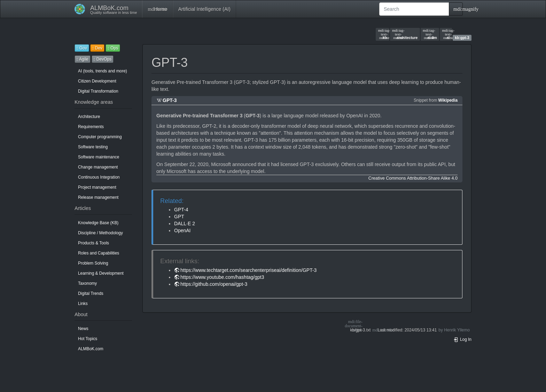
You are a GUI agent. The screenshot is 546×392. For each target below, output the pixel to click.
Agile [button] (83, 59)
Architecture (89, 117)
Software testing (93, 147)
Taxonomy (87, 283)
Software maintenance (99, 157)
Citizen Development (97, 81)
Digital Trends (91, 293)
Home (157, 9)
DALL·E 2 (185, 224)
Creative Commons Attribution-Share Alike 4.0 (413, 178)
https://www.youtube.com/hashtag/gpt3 (222, 277)
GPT (179, 217)
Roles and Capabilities (99, 253)
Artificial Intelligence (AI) (204, 9)
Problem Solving (93, 263)
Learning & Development (101, 273)
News (83, 329)
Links (83, 304)
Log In (462, 339)
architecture (405, 34)
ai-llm (430, 34)
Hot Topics (88, 339)
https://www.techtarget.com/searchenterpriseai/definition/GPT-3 (248, 270)
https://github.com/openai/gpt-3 (214, 284)
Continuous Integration (99, 177)
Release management (98, 197)
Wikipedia (448, 100)
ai (446, 34)
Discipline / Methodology (100, 233)
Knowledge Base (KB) (98, 223)
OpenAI (182, 230)
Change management (98, 167)
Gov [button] (82, 48)
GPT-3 (170, 100)
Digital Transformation (98, 91)
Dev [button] (97, 48)
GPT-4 (181, 210)
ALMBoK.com (91, 349)
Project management (97, 187)
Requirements (91, 127)
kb (383, 34)
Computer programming (100, 137)
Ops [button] (113, 48)
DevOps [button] (103, 59)
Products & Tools (93, 243)
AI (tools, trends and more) (103, 71)
